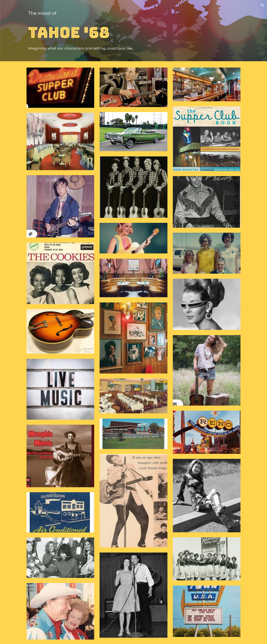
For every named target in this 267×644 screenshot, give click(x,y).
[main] (133, 31)
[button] (263, 5)
